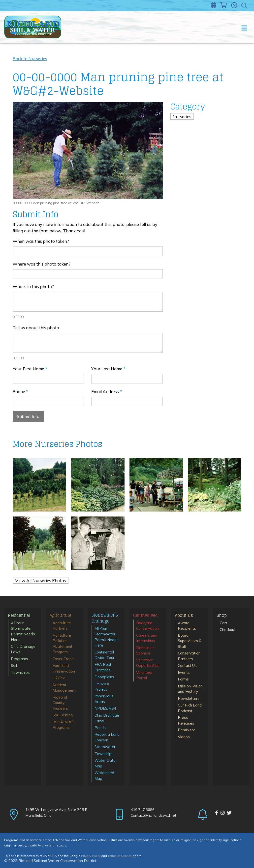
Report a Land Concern (107, 737)
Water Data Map (105, 763)
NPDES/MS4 (105, 708)
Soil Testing (63, 715)
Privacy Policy (91, 856)
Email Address (107, 392)
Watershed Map (104, 776)
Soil (14, 665)
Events (184, 672)
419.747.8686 (143, 810)
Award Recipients (187, 626)
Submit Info (28, 416)
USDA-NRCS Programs (64, 725)
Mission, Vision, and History (191, 689)
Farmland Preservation (64, 668)
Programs (19, 659)
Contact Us (187, 665)
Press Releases (186, 720)
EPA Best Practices (103, 667)
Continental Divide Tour (104, 655)
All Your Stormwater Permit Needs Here (23, 631)
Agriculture (61, 616)
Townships (20, 672)
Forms (183, 679)
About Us (184, 616)
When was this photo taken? (41, 241)
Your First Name (30, 369)
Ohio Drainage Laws (23, 649)
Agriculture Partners (62, 626)
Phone (20, 392)
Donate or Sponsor (145, 651)
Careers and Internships (147, 638)
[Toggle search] (245, 6)
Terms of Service (120, 856)
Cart (223, 623)
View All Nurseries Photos (41, 580)
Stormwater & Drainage (105, 618)
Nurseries (182, 117)
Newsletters (189, 698)
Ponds (100, 728)
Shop (222, 616)
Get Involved (145, 616)
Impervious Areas (104, 699)
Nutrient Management (64, 688)
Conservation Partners (189, 656)
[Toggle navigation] (244, 27)
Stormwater (105, 747)
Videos (184, 737)
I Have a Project (102, 686)
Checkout (228, 630)
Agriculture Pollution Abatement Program (63, 644)
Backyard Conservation (147, 626)
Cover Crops (63, 659)
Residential (19, 616)
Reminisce (187, 730)
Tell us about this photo (36, 328)
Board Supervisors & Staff (190, 641)
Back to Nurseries (30, 59)
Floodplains (104, 677)
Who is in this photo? (33, 286)
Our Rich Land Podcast (190, 708)
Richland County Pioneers (60, 703)
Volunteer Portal (144, 675)
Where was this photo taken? (42, 264)
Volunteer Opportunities (148, 663)
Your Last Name (108, 369)
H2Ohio (59, 678)
